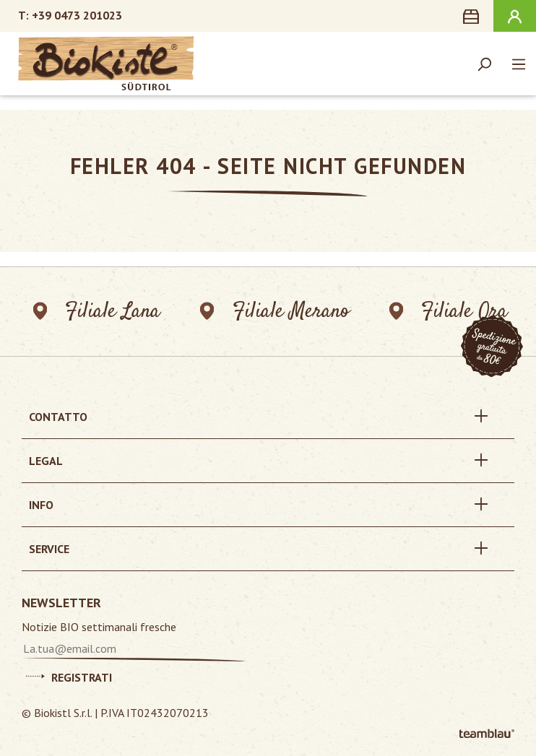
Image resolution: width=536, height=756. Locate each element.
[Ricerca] (484, 64)
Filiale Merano (275, 312)
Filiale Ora (449, 312)
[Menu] (519, 64)
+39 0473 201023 (77, 15)
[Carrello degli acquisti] (474, 16)
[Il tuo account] (515, 16)
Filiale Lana (96, 312)
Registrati (69, 675)
